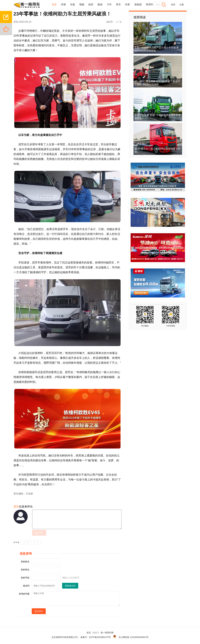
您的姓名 (25, 562)
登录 (173, 5)
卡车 (109, 4)
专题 (72, 4)
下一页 (36, 542)
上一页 (26, 542)
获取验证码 (70, 586)
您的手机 (25, 578)
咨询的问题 (24, 594)
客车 (118, 4)
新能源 (138, 4)
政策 (91, 4)
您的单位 (25, 570)
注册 (182, 5)
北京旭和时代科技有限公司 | (65, 637)
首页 (54, 4)
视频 (82, 4)
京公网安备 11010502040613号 (134, 637)
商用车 (150, 4)
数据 (100, 4)
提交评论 (39, 533)
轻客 (128, 4)
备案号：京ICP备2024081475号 (96, 637)
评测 (63, 4)
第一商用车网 (107, 633)
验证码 (26, 586)
